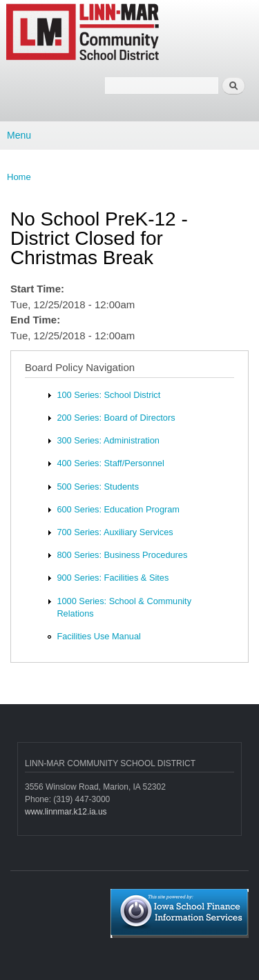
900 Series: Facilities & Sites (113, 578)
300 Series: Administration (108, 440)
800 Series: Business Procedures (122, 555)
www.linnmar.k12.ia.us (66, 812)
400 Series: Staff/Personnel (110, 463)
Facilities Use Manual (98, 636)
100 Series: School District (108, 395)
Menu (19, 135)
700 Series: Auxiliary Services (115, 532)
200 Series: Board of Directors (116, 418)
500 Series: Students (98, 487)
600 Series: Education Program (118, 509)
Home (19, 177)
